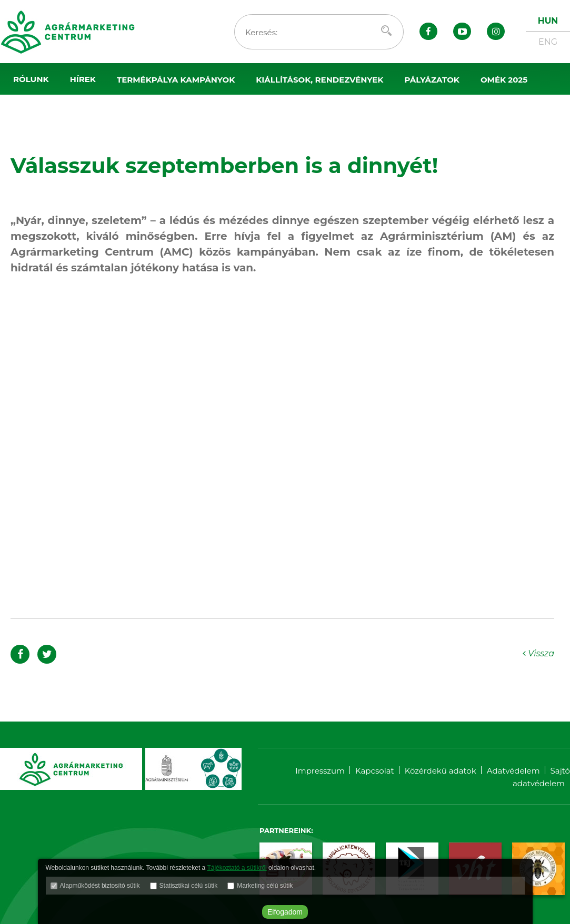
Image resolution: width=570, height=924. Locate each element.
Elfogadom (285, 912)
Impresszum (320, 771)
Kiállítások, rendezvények (319, 80)
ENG (548, 42)
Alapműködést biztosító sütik (100, 886)
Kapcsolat (375, 771)
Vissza (538, 653)
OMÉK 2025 (504, 80)
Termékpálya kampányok (176, 80)
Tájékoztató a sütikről (237, 868)
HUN (548, 21)
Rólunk (31, 79)
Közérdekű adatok (441, 771)
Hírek (83, 79)
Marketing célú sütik (265, 886)
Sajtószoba (41, 111)
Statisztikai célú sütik (189, 886)
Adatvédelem (513, 771)
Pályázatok (432, 80)
